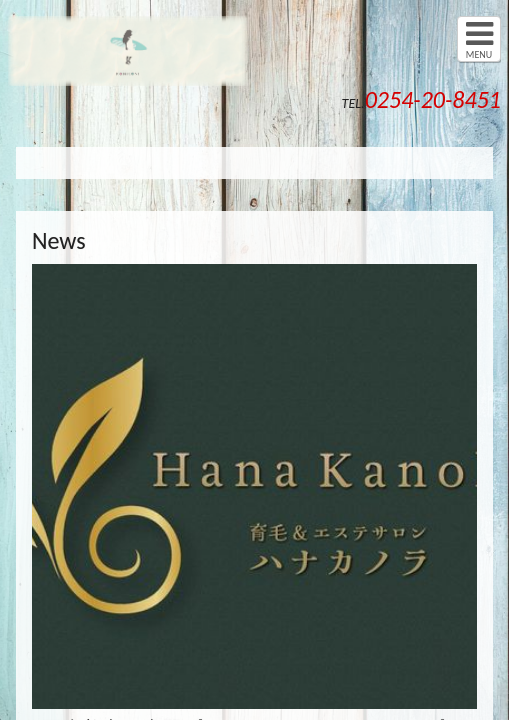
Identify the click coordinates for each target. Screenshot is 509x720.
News (59, 240)
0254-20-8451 (433, 99)
